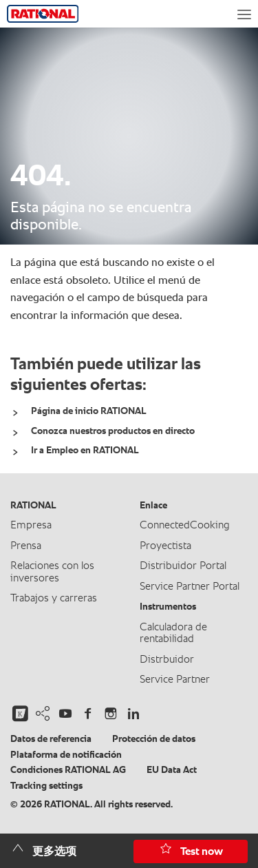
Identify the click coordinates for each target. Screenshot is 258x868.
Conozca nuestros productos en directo (113, 431)
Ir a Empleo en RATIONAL (85, 451)
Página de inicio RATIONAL (89, 411)
